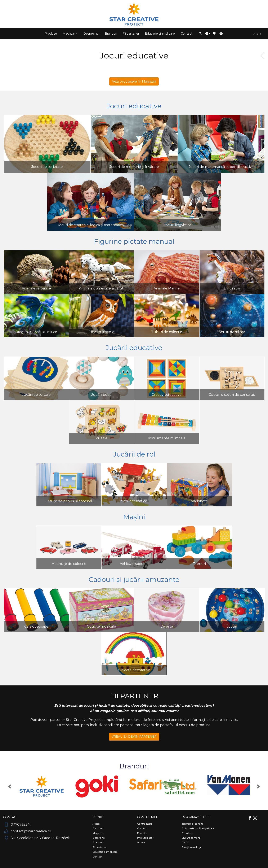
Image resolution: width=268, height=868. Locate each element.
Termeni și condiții (193, 824)
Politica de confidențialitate (198, 828)
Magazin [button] (69, 34)
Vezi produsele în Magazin (134, 81)
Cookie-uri (188, 833)
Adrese (141, 842)
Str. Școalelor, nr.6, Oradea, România (37, 838)
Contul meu (144, 824)
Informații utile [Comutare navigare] (196, 817)
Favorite (142, 833)
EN (259, 33)
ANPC (186, 842)
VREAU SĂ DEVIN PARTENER (134, 737)
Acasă (96, 824)
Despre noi (91, 34)
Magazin (98, 833)
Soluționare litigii (192, 847)
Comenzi (143, 828)
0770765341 (17, 825)
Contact (187, 34)
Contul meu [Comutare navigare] (148, 817)
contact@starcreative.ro (27, 831)
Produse (51, 34)
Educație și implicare (160, 34)
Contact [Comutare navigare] (10, 817)
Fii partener (131, 34)
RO (253, 33)
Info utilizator (145, 838)
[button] (200, 34)
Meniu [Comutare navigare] (98, 817)
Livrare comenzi (191, 838)
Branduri (111, 34)
